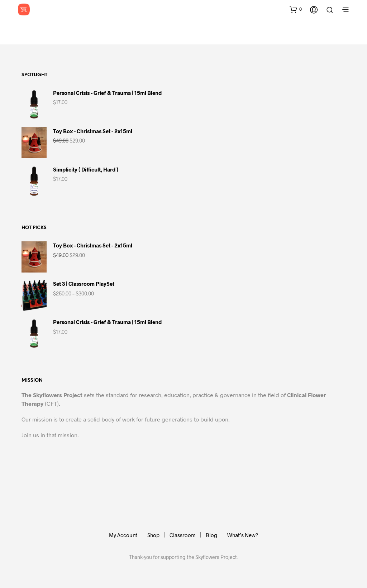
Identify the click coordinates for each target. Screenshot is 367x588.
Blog (211, 535)
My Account (123, 535)
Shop (153, 535)
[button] (296, 9)
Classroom (183, 535)
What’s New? (243, 535)
